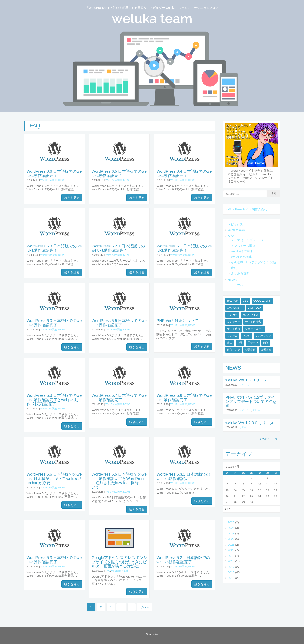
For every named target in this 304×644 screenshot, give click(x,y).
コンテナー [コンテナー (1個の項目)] (234, 322)
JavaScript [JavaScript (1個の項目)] (235, 308)
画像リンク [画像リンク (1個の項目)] (234, 350)
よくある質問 (240, 274)
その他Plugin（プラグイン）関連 (254, 262)
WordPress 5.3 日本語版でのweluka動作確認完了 (54, 560)
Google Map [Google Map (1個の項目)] (262, 301)
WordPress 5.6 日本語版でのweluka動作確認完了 (184, 398)
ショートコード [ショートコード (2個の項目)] (254, 329)
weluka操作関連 (120, 571)
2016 (231, 572)
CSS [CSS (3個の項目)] (246, 301)
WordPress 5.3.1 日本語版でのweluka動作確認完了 (183, 476)
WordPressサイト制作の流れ (248, 209)
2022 (231, 539)
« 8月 (228, 509)
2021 (231, 545)
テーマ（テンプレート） (248, 240)
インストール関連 (243, 246)
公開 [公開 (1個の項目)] (240, 343)
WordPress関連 (49, 180)
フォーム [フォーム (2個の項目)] (232, 336)
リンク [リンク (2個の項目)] (247, 336)
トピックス (235, 224)
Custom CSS (236, 230)
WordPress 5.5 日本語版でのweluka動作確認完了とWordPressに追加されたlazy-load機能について (119, 481)
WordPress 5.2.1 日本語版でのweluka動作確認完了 (183, 560)
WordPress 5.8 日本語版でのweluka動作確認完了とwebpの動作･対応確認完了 (54, 400)
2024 (231, 528)
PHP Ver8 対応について (177, 321)
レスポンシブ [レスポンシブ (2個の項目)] (263, 336)
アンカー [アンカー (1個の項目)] (232, 315)
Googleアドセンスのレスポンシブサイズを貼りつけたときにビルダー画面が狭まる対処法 (119, 562)
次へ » (145, 607)
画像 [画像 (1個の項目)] (266, 343)
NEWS (62, 180)
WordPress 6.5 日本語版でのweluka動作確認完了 (119, 173)
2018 (231, 561)
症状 (234, 268)
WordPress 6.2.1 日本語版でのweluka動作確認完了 (118, 248)
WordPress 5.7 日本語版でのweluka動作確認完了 (119, 398)
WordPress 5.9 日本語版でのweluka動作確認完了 (119, 323)
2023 (231, 533)
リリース (237, 285)
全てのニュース (268, 439)
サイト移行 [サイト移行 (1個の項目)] (234, 329)
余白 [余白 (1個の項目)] (230, 343)
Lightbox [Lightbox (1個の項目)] (254, 308)
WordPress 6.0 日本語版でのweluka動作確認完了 (54, 323)
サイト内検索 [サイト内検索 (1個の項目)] (253, 322)
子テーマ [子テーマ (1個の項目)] (253, 343)
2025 (231, 522)
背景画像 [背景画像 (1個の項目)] (266, 350)
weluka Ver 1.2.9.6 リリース (250, 423)
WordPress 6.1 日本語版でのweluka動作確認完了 (184, 248)
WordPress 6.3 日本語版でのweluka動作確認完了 (54, 248)
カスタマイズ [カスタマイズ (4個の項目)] (250, 315)
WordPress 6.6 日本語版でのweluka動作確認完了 (54, 173)
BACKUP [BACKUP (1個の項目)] (232, 301)
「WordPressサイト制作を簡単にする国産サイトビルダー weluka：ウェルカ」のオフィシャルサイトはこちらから (251, 176)
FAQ (108, 571)
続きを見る (72, 198)
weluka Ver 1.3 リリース (246, 380)
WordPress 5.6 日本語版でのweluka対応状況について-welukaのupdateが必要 (55, 479)
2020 (231, 550)
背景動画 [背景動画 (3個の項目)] (250, 350)
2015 (231, 578)
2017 (231, 567)
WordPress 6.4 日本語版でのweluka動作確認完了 (184, 173)
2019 (231, 556)
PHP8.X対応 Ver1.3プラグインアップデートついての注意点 (251, 402)
